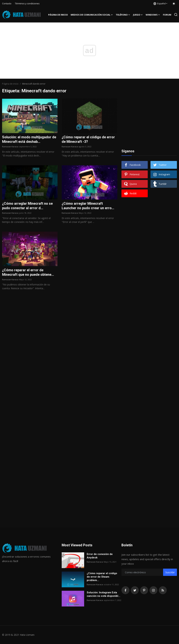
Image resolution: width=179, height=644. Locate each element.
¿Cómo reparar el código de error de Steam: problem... (102, 577)
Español (160, 3)
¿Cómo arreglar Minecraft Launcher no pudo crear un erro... (88, 206)
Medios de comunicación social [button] (92, 15)
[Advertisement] (149, 120)
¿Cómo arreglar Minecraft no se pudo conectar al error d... (27, 206)
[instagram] (153, 590)
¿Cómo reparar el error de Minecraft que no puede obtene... (28, 272)
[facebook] (125, 590)
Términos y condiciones (27, 3)
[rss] (163, 590)
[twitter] (135, 590)
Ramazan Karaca (10, 147)
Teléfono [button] (123, 15)
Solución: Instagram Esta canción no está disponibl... (103, 594)
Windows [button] (153, 15)
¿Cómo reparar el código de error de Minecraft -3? (88, 139)
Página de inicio (58, 15)
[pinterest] (144, 590)
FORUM (167, 15)
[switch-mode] (174, 4)
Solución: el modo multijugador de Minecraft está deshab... (29, 139)
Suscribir (170, 572)
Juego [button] (138, 15)
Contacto (7, 3)
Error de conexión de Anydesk (100, 556)
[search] (176, 15)
